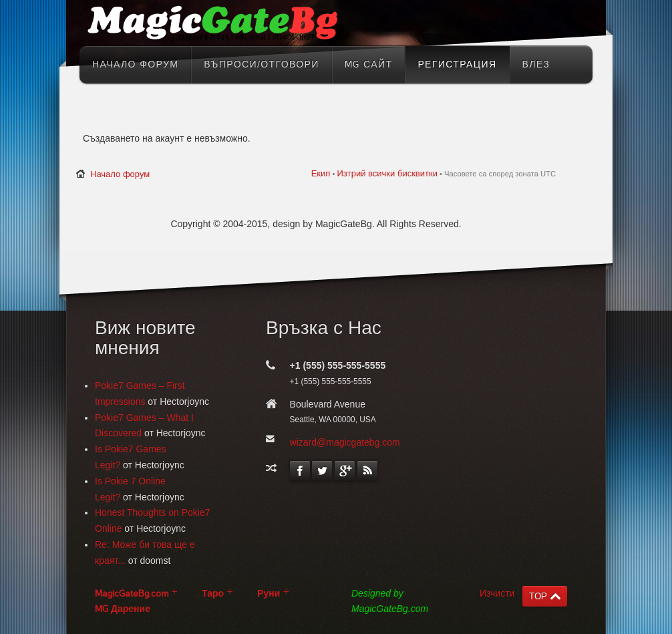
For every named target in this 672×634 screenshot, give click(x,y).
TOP (538, 596)
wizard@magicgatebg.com (345, 442)
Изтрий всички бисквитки (387, 173)
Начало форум (120, 174)
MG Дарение (123, 609)
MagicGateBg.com (132, 594)
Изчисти (497, 593)
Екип (321, 173)
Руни (269, 594)
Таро (213, 594)
